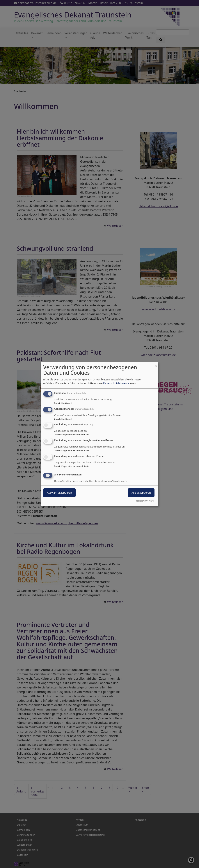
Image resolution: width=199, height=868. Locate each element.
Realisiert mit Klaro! (145, 501)
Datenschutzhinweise (116, 383)
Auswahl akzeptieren (59, 493)
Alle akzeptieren (141, 493)
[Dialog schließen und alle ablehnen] (156, 364)
